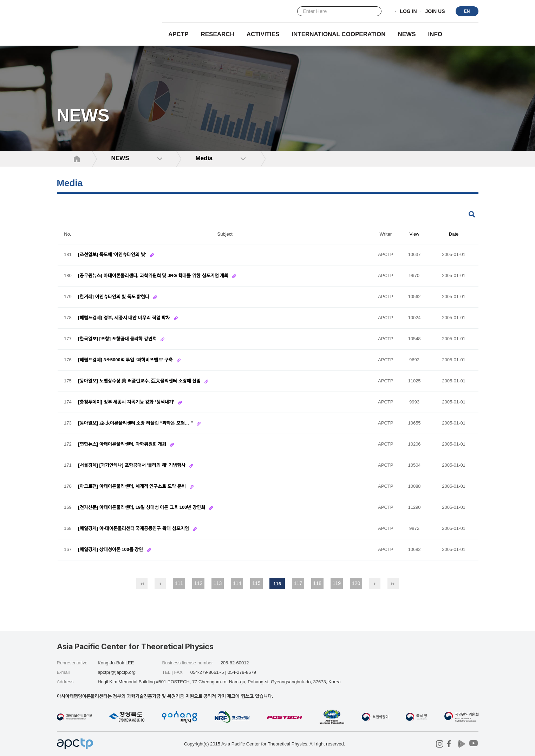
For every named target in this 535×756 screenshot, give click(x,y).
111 (179, 583)
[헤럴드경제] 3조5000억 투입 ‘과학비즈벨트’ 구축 (126, 360)
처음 (142, 584)
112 (198, 583)
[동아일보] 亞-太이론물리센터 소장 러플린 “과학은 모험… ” (136, 423)
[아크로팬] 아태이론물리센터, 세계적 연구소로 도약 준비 (132, 487)
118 (317, 583)
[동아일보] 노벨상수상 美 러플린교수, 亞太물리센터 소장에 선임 (140, 381)
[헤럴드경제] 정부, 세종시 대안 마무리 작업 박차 (125, 318)
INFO (435, 34)
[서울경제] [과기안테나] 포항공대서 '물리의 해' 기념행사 (132, 465)
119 (337, 583)
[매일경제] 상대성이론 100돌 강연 (111, 550)
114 (237, 583)
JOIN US (435, 12)
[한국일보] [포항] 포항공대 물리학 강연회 (118, 339)
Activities (263, 34)
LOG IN (408, 12)
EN (467, 11)
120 (356, 583)
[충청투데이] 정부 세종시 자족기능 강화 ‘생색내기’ (127, 402)
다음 (375, 584)
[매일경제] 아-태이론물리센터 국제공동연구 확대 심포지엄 (134, 529)
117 (298, 583)
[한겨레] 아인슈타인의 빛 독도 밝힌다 (114, 297)
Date (454, 234)
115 (256, 583)
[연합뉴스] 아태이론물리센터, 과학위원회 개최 (123, 444)
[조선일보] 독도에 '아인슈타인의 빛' (113, 255)
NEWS (407, 34)
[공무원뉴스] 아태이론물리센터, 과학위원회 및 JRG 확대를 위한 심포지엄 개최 (154, 276)
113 (218, 583)
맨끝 (393, 584)
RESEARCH (218, 34)
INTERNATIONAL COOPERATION (338, 34)
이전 (160, 584)
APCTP (178, 34)
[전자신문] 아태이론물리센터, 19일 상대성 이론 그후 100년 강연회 (142, 508)
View (415, 234)
